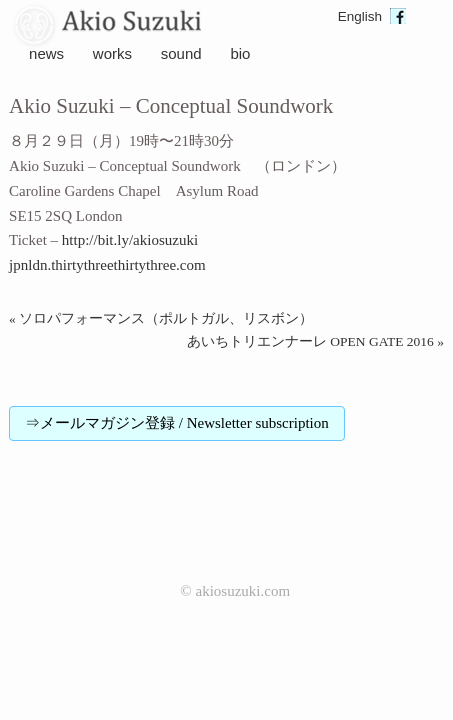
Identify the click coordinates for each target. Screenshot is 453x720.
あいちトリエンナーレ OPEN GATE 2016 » (315, 341)
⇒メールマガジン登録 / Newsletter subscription (177, 423)
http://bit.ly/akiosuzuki (130, 240)
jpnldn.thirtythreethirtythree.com (107, 265)
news (46, 53)
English (360, 16)
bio (240, 53)
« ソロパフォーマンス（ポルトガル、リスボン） (161, 318)
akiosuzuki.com (242, 591)
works (112, 53)
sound (181, 53)
